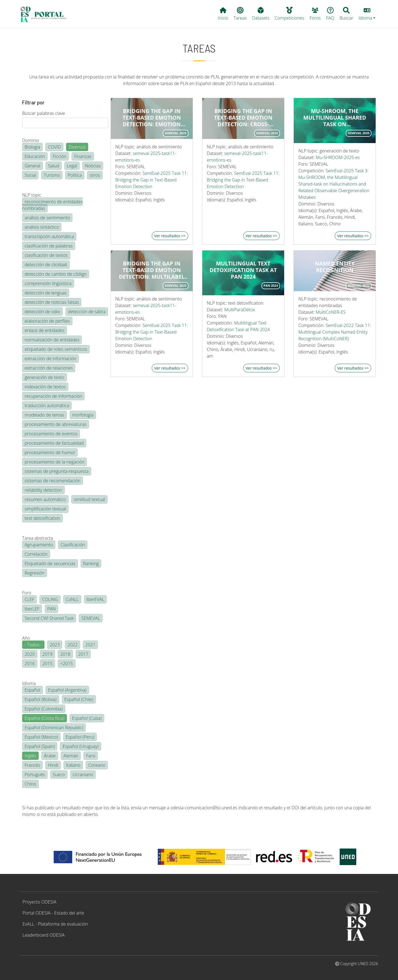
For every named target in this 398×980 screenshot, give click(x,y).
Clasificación (73, 545)
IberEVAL (95, 599)
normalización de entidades (52, 340)
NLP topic (32, 195)
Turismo (52, 175)
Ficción (60, 156)
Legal (72, 166)
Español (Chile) (79, 699)
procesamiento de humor (50, 452)
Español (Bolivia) (41, 699)
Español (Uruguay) (80, 746)
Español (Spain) (40, 746)
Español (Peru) (80, 737)
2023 (55, 645)
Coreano (97, 765)
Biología (32, 147)
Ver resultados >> (170, 236)
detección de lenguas (46, 293)
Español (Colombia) (44, 709)
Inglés (30, 756)
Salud (54, 166)
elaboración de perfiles (47, 321)
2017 (83, 654)
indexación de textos (45, 387)
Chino (30, 784)
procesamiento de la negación (54, 462)
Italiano (73, 765)
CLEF (29, 599)
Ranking (91, 563)
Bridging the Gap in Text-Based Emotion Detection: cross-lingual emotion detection (243, 118)
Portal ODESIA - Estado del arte (53, 913)
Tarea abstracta (37, 538)
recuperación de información (53, 396)
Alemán (71, 756)
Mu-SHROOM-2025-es (338, 157)
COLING (50, 599)
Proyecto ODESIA (40, 902)
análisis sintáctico (42, 227)
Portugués (35, 774)
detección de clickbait (46, 265)
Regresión (35, 573)
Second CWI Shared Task (49, 618)
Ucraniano (83, 774)
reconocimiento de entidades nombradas (52, 205)
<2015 (67, 663)
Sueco (59, 774)
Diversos (77, 147)
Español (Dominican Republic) (54, 728)
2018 (65, 654)
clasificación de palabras (49, 246)
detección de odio (42, 312)
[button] (367, 14)
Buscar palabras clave (44, 113)
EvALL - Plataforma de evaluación (55, 924)
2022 (73, 645)
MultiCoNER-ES (331, 312)
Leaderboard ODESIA (44, 935)
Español (32, 690)
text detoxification (42, 518)
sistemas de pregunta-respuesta (57, 471)
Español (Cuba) (87, 718)
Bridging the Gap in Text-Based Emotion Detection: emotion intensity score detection (152, 118)
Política (75, 175)
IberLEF (32, 609)
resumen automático (45, 499)
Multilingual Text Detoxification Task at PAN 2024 (243, 270)
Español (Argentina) (67, 690)
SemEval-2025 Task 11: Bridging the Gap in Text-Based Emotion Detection (152, 180)
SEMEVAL (91, 618)
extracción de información (50, 359)
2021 (91, 645)
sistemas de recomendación (53, 481)
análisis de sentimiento (47, 218)
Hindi (53, 765)
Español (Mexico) (41, 737)
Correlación (36, 554)
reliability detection (43, 490)
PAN (52, 609)
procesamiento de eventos (51, 434)
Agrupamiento (39, 545)
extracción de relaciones (49, 368)
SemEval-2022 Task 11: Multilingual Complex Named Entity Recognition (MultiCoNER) (335, 332)
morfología (83, 415)
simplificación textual (45, 509)
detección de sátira (87, 312)
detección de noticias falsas (52, 302)
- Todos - (33, 645)
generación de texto (44, 377)
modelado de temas (44, 415)
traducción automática (47, 405)
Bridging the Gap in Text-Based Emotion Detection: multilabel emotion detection (152, 270)
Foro (27, 593)
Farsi (91, 756)
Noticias (93, 166)
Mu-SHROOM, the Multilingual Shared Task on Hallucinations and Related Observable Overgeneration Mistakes (335, 118)
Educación (35, 156)
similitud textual (90, 499)
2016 (30, 663)
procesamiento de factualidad (54, 443)
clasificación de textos (46, 255)
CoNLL (72, 599)
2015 (48, 663)
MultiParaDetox (239, 310)
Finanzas (83, 156)
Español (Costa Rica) (44, 718)
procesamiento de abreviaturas (56, 424)
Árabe (50, 756)
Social (30, 175)
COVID (54, 147)
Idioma (29, 683)
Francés (32, 765)
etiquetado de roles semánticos (56, 349)
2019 (48, 654)
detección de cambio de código (56, 274)
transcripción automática (49, 236)
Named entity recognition (335, 267)
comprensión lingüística (48, 283)
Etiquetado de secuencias (50, 563)
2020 (30, 654)
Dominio (31, 140)
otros (95, 175)
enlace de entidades (44, 330)
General (32, 166)
